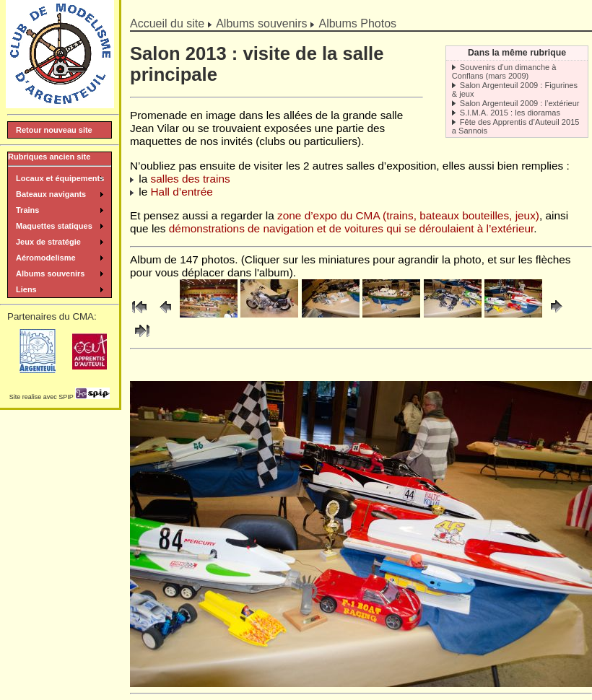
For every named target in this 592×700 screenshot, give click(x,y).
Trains (27, 210)
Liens (26, 289)
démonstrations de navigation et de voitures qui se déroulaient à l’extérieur (351, 228)
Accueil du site (167, 23)
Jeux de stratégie (48, 242)
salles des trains (191, 179)
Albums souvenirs (261, 23)
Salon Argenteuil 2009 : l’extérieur (520, 103)
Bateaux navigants (51, 194)
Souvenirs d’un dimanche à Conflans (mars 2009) (504, 71)
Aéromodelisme (46, 258)
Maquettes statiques (54, 226)
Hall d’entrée (182, 192)
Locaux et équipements (60, 178)
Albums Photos (357, 23)
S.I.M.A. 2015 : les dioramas (510, 113)
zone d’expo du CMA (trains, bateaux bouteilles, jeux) (408, 215)
